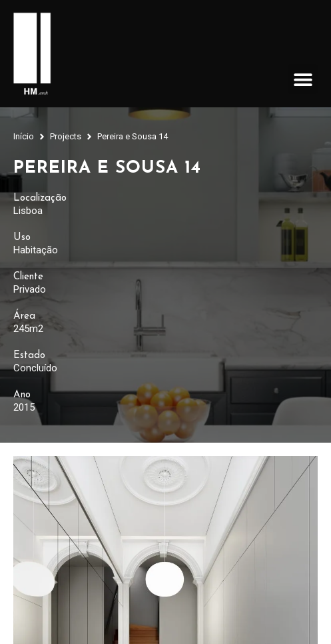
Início (24, 136)
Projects (66, 136)
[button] (303, 79)
